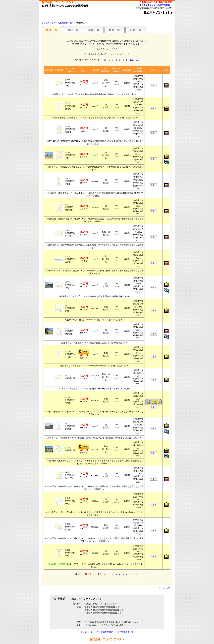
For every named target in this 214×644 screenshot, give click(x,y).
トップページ (87, 632)
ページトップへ (165, 588)
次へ (132, 60)
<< (105, 60)
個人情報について (125, 632)
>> (137, 60)
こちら (117, 49)
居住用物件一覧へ (66, 23)
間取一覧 (73, 29)
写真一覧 (94, 29)
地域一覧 (135, 29)
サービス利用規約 (105, 632)
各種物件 (52, 29)
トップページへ (49, 23)
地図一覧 (115, 29)
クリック (126, 54)
